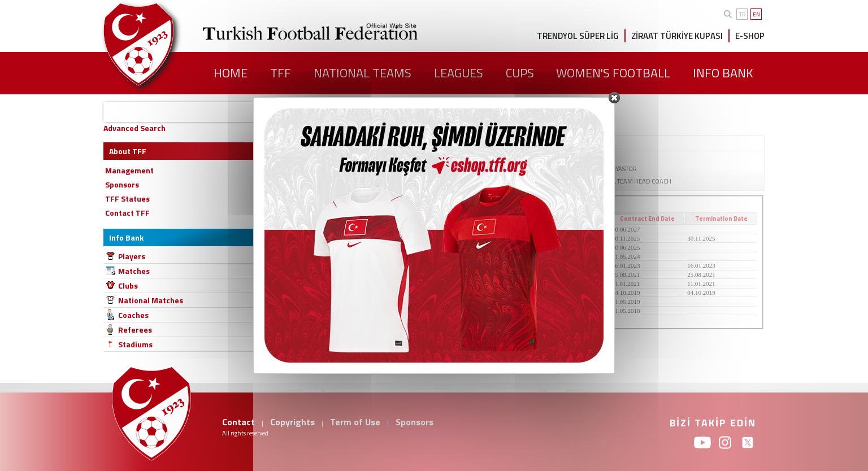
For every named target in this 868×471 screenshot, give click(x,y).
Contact (238, 422)
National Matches (151, 300)
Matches (134, 271)
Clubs (128, 285)
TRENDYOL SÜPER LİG (578, 36)
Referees (135, 330)
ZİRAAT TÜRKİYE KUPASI (677, 36)
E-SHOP (750, 36)
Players (132, 256)
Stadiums (135, 344)
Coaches (133, 315)
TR (742, 14)
